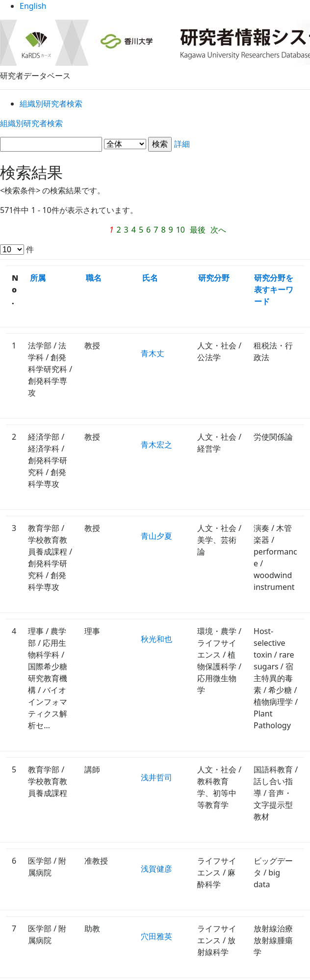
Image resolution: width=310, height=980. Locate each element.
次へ (167, 231)
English (155, 10)
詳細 (155, 146)
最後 (145, 231)
